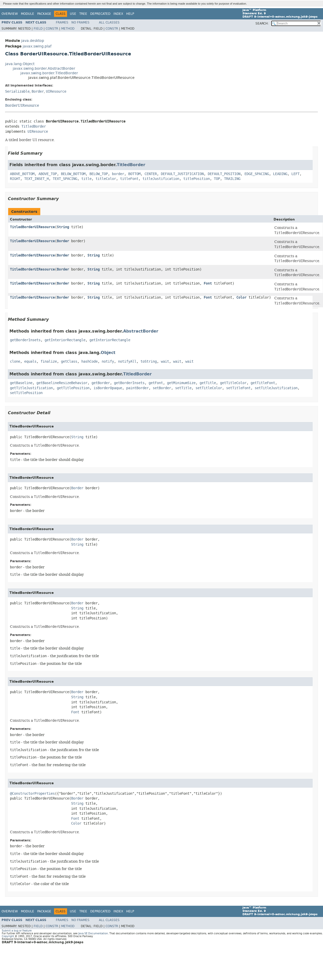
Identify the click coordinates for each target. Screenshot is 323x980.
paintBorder (137, 388)
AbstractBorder (141, 331)
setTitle (183, 388)
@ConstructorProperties (32, 794)
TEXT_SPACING (65, 179)
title (86, 179)
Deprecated (100, 14)
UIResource (56, 91)
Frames (62, 22)
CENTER (151, 174)
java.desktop (33, 41)
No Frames (80, 22)
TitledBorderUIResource (32, 227)
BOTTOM (134, 174)
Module (28, 14)
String (63, 227)
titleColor (106, 179)
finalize (49, 362)
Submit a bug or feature (17, 931)
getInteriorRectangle (65, 340)
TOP (217, 179)
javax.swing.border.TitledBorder (49, 73)
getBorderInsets (25, 340)
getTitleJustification (31, 388)
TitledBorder (34, 126)
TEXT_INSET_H (36, 179)
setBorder (162, 388)
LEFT (295, 174)
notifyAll (127, 362)
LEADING (280, 174)
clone (15, 362)
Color (241, 297)
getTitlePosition (73, 388)
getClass (69, 362)
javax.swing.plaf (37, 46)
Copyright (8, 936)
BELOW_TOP (99, 174)
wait (165, 362)
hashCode (89, 362)
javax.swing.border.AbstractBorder (44, 69)
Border (38, 91)
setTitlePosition (26, 393)
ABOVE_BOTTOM (22, 174)
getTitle (208, 383)
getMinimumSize (181, 383)
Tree (83, 14)
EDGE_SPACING (257, 174)
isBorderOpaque (108, 388)
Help (130, 14)
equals (30, 362)
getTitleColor (233, 383)
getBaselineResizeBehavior (62, 383)
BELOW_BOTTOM (73, 174)
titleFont (129, 179)
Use (73, 14)
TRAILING (232, 179)
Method (68, 29)
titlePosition (197, 179)
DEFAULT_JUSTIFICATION (182, 174)
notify (108, 362)
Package (44, 14)
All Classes (109, 22)
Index (118, 14)
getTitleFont (263, 383)
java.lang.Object (20, 64)
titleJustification (161, 179)
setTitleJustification (276, 388)
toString (149, 362)
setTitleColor (209, 388)
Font (208, 283)
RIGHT (15, 179)
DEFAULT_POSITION (224, 174)
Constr (52, 29)
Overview (10, 14)
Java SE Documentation (93, 933)
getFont (156, 383)
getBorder (101, 383)
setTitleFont (238, 388)
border (118, 174)
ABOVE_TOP (48, 174)
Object (108, 353)
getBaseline (21, 383)
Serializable (17, 91)
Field (38, 29)
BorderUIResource (22, 105)
